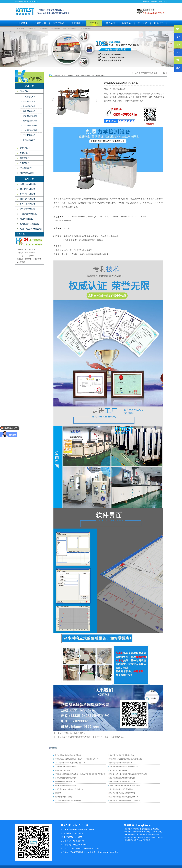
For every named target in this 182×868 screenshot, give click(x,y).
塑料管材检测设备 (28, 209)
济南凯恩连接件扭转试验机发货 (66, 778)
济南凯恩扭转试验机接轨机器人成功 (122, 755)
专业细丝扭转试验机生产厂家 (65, 782)
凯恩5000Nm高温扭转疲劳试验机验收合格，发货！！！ (128, 759)
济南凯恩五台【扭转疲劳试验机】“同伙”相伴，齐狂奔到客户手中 (77, 759)
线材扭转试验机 (29, 102)
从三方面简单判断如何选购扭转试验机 (68, 755)
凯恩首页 (23, 23)
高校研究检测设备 (28, 189)
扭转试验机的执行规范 (63, 770)
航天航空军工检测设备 (30, 224)
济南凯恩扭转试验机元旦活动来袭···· (122, 763)
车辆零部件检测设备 (29, 214)
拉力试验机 (128, 832)
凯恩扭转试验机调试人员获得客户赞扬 (122, 793)
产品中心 (70, 75)
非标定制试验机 (29, 140)
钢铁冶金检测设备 (28, 199)
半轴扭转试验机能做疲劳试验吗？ (66, 767)
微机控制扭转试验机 (131, 840)
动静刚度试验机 (27, 173)
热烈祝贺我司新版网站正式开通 (66, 785)
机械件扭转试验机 (30, 130)
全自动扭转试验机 (30, 126)
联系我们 (159, 23)
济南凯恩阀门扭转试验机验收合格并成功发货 (125, 801)
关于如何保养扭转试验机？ (64, 797)
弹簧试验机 (77, 23)
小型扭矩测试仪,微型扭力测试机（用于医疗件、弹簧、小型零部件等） (93, 737)
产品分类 (77, 75)
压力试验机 (146, 832)
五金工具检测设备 (28, 204)
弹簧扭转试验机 (29, 111)
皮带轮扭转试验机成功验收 (119, 770)
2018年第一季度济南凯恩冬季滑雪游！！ (69, 801)
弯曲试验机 (25, 163)
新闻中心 (126, 23)
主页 (63, 75)
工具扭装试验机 (156, 832)
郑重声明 (58, 793)
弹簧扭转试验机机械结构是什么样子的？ (123, 782)
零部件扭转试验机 (30, 116)
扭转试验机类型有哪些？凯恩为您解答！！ (124, 797)
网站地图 (162, 2)
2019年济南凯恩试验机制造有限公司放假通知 (125, 785)
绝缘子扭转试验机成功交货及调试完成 (122, 778)
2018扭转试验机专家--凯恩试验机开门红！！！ (71, 763)
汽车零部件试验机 (70, 29)
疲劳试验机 (59, 23)
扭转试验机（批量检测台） (74, 733)
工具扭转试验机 (85, 29)
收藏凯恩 (154, 2)
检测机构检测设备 (28, 184)
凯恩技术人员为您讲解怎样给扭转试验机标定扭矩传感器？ (129, 774)
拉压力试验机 (26, 168)
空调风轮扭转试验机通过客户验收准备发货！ (125, 767)
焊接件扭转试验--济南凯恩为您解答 (121, 789)
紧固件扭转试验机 (30, 121)
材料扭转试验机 (29, 106)
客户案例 (110, 23)
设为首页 (146, 2)
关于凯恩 (143, 23)
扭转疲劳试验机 (29, 135)
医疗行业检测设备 (28, 194)
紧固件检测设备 (27, 219)
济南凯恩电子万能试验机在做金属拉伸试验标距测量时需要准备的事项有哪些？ (80, 775)
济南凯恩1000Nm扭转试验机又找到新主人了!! (71, 789)
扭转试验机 (40, 23)
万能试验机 (25, 153)
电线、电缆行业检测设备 (31, 229)
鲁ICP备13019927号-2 (108, 852)
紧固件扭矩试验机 (144, 837)
